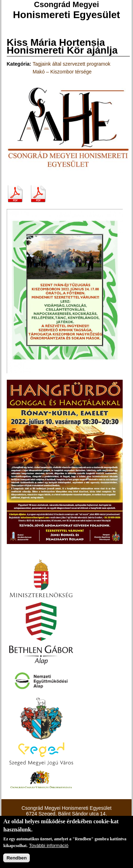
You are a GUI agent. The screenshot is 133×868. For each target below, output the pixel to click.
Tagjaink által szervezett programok (71, 64)
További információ (49, 845)
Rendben (16, 858)
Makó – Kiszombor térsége (62, 72)
